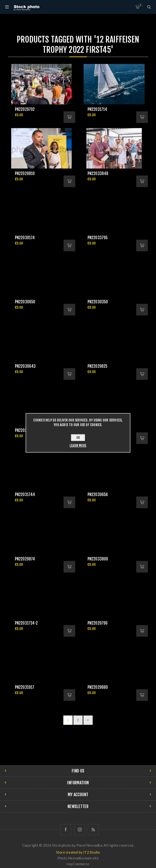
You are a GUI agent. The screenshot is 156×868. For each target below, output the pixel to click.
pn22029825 (98, 366)
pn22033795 (98, 238)
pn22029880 (98, 687)
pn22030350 (98, 302)
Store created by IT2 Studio (78, 852)
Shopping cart (140, 5)
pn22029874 (25, 559)
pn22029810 (25, 174)
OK (78, 438)
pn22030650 (25, 302)
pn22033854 (25, 430)
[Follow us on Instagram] (80, 830)
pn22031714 (97, 109)
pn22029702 (25, 109)
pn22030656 (98, 495)
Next (88, 720)
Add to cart (69, 117)
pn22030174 (25, 238)
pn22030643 (25, 366)
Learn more (78, 446)
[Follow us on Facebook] (66, 830)
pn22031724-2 (26, 623)
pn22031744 (25, 495)
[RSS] (93, 830)
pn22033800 (98, 559)
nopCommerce (78, 864)
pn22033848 (98, 174)
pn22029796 (98, 623)
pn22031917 (25, 687)
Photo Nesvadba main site (78, 858)
